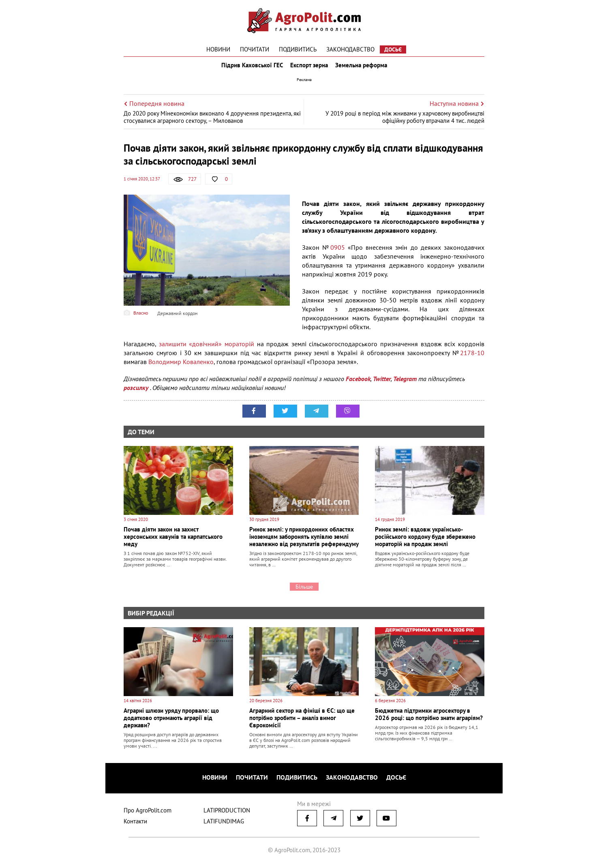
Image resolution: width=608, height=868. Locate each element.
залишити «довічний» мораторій (207, 349)
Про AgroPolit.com (148, 813)
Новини (218, 49)
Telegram (405, 384)
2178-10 (472, 358)
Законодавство (350, 49)
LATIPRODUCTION (227, 813)
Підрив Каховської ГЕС (250, 68)
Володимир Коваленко (181, 367)
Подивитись (298, 49)
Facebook (358, 384)
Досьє (393, 49)
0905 (338, 253)
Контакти (135, 824)
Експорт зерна (309, 68)
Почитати (255, 49)
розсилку (137, 393)
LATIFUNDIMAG (224, 824)
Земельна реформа (364, 68)
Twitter (382, 384)
